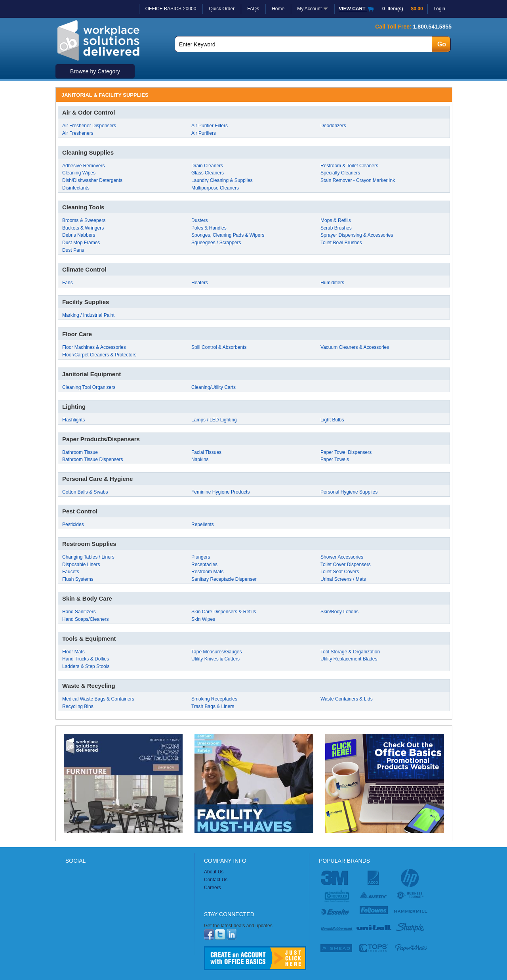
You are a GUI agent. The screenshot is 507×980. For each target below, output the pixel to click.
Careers (213, 888)
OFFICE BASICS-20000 (171, 9)
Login (439, 9)
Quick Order (222, 9)
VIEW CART (356, 9)
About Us (214, 872)
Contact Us (216, 880)
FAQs (253, 9)
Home (278, 9)
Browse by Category (95, 71)
